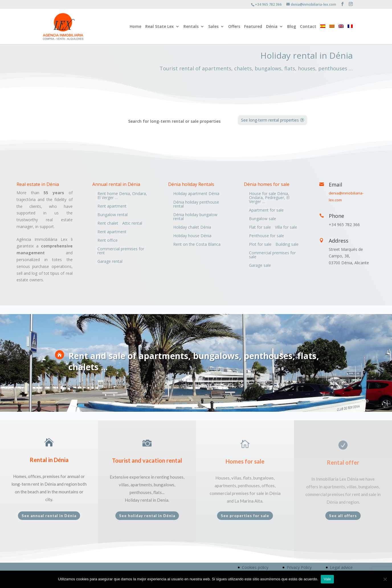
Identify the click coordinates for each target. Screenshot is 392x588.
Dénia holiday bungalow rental (195, 217)
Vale (327, 579)
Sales (213, 27)
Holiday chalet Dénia (192, 228)
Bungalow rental (113, 215)
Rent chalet (108, 224)
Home (135, 27)
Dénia (272, 27)
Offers (234, 27)
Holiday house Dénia (192, 236)
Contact (308, 27)
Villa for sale (286, 228)
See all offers (343, 516)
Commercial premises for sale (272, 255)
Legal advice (341, 567)
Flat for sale (260, 228)
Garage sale (260, 266)
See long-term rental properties (270, 120)
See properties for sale (245, 516)
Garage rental (110, 262)
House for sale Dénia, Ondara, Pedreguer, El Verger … (269, 198)
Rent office (108, 241)
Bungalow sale (263, 219)
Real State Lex (160, 27)
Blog (292, 27)
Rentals (191, 27)
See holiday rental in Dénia (147, 516)
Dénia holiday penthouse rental (196, 204)
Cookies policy (255, 567)
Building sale (287, 245)
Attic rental (132, 224)
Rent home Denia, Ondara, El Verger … (122, 196)
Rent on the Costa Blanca (197, 245)
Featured (253, 27)
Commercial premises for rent (121, 251)
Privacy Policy (299, 567)
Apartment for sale (266, 210)
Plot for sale (260, 245)
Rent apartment (112, 206)
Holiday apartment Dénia (196, 194)
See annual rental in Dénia (49, 516)
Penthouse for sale (267, 236)
